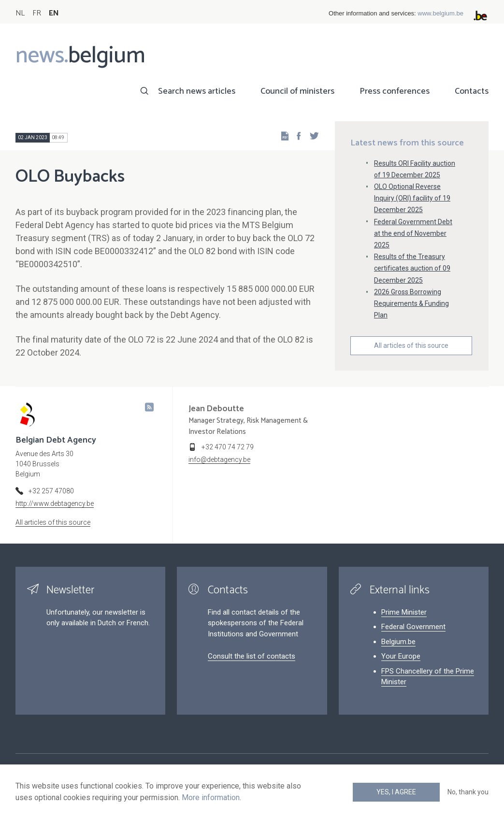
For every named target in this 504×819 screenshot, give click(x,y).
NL (20, 13)
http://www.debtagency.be (55, 503)
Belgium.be (398, 642)
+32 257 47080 (51, 491)
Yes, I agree (396, 792)
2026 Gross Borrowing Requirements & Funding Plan (411, 303)
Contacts (472, 91)
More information (211, 797)
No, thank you (468, 792)
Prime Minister (404, 612)
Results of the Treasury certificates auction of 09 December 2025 (412, 268)
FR (37, 13)
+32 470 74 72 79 (228, 447)
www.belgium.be (440, 13)
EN (54, 13)
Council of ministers (297, 91)
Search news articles (197, 91)
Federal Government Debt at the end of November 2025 (413, 233)
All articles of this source (411, 345)
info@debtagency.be (219, 460)
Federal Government (413, 627)
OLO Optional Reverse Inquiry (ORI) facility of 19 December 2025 (412, 198)
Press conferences (395, 91)
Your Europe (401, 656)
